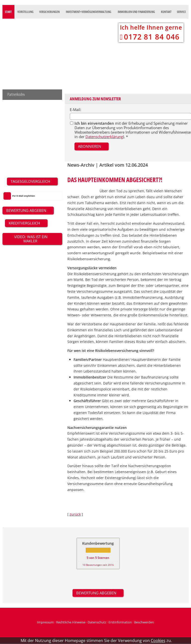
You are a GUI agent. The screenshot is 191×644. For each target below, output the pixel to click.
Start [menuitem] (8, 12)
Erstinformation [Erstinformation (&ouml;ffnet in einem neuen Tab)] (120, 622)
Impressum (45, 622)
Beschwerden (144, 622)
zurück (75, 514)
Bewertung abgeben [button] (96, 593)
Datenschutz (97, 622)
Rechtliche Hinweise (71, 622)
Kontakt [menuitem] (166, 12)
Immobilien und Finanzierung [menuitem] (136, 12)
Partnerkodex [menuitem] (16, 94)
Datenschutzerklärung (104, 137)
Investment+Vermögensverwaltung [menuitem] (89, 12)
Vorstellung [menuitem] (25, 12)
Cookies (158, 641)
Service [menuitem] (181, 12)
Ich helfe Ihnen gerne (151, 27)
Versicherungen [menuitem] (49, 12)
